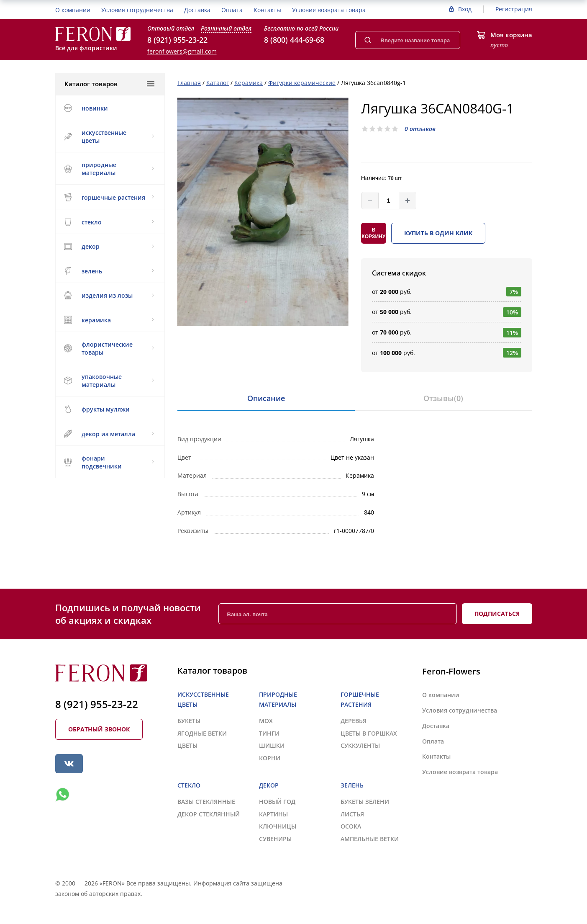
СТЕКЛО (109, 222)
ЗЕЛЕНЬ (109, 271)
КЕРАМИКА (109, 320)
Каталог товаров (110, 84)
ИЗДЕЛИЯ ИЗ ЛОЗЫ (109, 295)
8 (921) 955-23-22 (177, 40)
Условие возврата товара (329, 10)
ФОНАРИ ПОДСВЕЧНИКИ (109, 462)
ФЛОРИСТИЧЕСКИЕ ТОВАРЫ (109, 348)
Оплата (232, 10)
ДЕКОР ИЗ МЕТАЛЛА (109, 434)
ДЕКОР (109, 246)
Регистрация (514, 9)
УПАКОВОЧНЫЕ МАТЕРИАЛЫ (109, 381)
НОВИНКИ (86, 108)
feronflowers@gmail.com (182, 51)
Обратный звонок (99, 729)
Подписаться (497, 614)
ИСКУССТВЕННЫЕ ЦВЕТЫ (109, 136)
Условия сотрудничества (137, 10)
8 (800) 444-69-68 (294, 40)
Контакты (267, 10)
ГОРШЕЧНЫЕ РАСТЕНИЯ (109, 197)
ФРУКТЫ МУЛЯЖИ (97, 409)
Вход (465, 9)
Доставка (197, 10)
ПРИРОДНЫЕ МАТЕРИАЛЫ (109, 169)
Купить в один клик (438, 233)
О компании (73, 10)
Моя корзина (511, 35)
